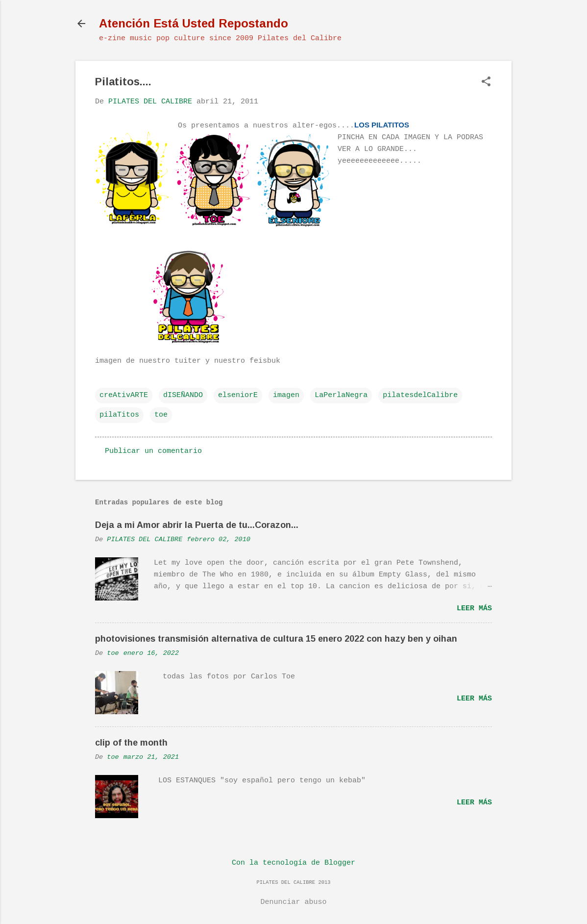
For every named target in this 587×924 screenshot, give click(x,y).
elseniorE (238, 395)
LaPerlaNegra (341, 395)
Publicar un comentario (153, 451)
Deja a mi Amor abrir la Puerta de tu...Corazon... (197, 525)
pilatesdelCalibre (420, 395)
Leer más (474, 609)
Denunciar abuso (293, 902)
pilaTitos (119, 415)
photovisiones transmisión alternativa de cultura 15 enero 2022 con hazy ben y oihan (276, 639)
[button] (486, 83)
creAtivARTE (124, 395)
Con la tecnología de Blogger (293, 863)
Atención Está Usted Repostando (194, 23)
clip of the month (131, 743)
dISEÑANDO (183, 395)
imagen (286, 395)
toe (161, 415)
